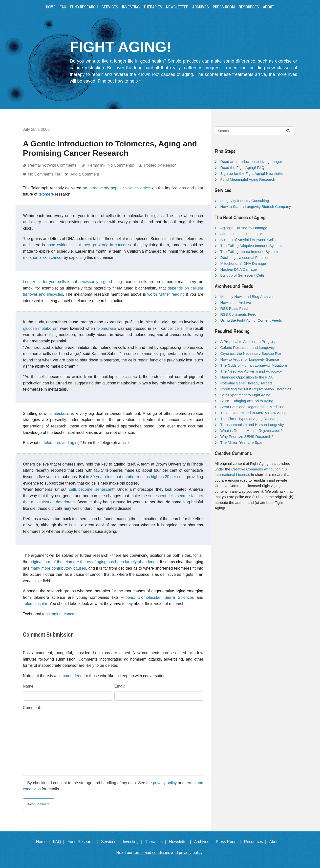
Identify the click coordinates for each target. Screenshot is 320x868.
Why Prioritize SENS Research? (247, 436)
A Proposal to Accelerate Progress (249, 342)
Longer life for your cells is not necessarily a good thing (73, 282)
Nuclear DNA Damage (239, 269)
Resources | (256, 842)
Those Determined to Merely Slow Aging (254, 413)
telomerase (106, 328)
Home (51, 7)
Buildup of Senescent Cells (243, 275)
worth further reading (166, 294)
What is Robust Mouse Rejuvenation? (251, 431)
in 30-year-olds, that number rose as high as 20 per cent (136, 477)
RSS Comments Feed (238, 314)
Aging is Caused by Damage (244, 228)
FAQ (63, 7)
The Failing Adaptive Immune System (251, 246)
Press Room (224, 7)
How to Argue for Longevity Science (250, 359)
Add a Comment (85, 174)
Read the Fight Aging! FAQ (242, 167)
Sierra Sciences (179, 597)
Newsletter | (181, 842)
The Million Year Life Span (242, 442)
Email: (120, 686)
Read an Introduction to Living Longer (251, 162)
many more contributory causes (58, 568)
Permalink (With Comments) (53, 165)
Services (110, 7)
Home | (44, 842)
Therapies (153, 7)
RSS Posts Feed (234, 308)
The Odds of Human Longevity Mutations (254, 365)
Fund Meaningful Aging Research (248, 179)
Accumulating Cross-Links (242, 234)
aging (57, 614)
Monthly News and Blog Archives (247, 297)
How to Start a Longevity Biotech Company (256, 207)
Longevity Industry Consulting (245, 201)
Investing (131, 7)
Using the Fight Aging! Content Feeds (251, 320)
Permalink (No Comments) (111, 165)
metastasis (60, 413)
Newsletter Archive (236, 302)
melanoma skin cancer (43, 257)
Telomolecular (35, 604)
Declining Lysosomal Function (245, 257)
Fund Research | (84, 842)
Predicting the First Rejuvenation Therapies (256, 389)
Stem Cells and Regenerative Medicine (252, 407)
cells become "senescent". (92, 489)
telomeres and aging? (63, 443)
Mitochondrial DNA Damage (243, 263)
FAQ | (60, 842)
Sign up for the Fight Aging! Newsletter (252, 173)
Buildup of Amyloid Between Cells (248, 240)
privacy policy (165, 783)
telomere (46, 194)
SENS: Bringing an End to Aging (247, 401)
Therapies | (157, 842)
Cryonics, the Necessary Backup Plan (251, 353)
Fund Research (84, 7)
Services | (111, 842)
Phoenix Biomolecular (141, 597)
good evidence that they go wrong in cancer (87, 245)
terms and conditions (152, 853)
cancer (70, 614)
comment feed (70, 676)
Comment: (32, 708)
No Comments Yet (45, 174)
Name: (29, 686)
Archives (201, 7)
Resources (249, 7)
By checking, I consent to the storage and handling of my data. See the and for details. (113, 786)
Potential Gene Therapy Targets (246, 383)
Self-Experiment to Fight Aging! (246, 395)
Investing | (133, 842)
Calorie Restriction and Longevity (248, 347)
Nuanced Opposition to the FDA (247, 377)
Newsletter (177, 7)
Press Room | (229, 842)
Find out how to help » (120, 81)
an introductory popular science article (117, 188)
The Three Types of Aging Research (250, 419)
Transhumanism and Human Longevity (252, 425)
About (268, 7)
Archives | (204, 842)
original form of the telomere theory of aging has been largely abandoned (94, 562)
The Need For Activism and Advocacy (251, 371)
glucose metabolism (41, 328)
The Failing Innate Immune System (249, 252)
